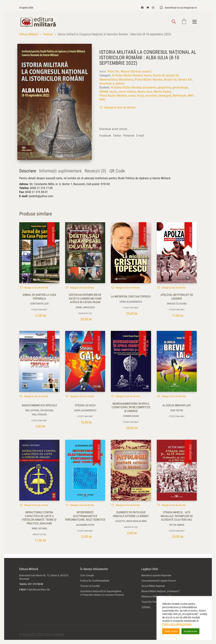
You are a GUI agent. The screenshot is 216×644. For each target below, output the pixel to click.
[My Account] (178, 8)
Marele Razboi (162, 92)
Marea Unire (145, 92)
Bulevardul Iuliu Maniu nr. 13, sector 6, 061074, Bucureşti (44, 577)
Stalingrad (165, 96)
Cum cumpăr (87, 575)
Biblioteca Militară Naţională (156, 597)
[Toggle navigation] (195, 22)
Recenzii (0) (95, 171)
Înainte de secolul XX (166, 76)
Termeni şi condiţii (90, 586)
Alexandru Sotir (85, 525)
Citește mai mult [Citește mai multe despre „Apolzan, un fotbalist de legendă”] (177, 310)
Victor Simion (177, 525)
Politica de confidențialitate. (177, 624)
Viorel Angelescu (85, 307)
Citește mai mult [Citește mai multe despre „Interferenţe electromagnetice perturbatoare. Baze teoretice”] (85, 531)
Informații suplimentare (60, 171)
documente (150, 88)
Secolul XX (170, 80)
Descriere (28, 171)
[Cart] (184, 22)
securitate (151, 96)
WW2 (102, 100)
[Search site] (174, 22)
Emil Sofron (32, 411)
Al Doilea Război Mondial (127, 76)
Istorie (148, 76)
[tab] (29, 171)
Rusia (140, 96)
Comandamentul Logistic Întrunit (159, 581)
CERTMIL (146, 607)
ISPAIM (104, 92)
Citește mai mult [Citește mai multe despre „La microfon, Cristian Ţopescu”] (131, 308)
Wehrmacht (179, 96)
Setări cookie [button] (171, 631)
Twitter (117, 136)
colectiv (120, 521)
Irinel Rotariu (39, 529)
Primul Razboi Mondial (113, 96)
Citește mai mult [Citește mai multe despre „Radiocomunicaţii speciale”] (39, 421)
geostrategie (180, 88)
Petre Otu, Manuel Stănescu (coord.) (130, 71)
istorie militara (127, 92)
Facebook (105, 136)
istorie (113, 92)
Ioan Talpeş (177, 411)
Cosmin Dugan (131, 416)
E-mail (140, 136)
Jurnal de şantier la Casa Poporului (39, 297)
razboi (132, 96)
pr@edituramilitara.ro (38, 589)
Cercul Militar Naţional (153, 586)
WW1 (191, 96)
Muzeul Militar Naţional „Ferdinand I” (161, 591)
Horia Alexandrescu (131, 302)
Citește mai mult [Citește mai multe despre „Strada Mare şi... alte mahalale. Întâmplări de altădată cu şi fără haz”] (177, 531)
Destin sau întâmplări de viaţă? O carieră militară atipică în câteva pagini (85, 299)
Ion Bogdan (47, 411)
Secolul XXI (185, 80)
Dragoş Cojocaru (177, 304)
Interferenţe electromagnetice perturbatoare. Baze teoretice (85, 516)
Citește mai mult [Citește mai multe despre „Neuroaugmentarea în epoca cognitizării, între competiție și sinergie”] (131, 422)
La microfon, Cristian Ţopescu (131, 297)
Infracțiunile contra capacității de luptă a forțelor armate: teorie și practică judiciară (39, 518)
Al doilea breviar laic (177, 405)
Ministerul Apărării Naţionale (156, 575)
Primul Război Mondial (149, 80)
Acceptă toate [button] (190, 631)
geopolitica (164, 88)
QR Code (117, 171)
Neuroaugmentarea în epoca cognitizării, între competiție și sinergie (131, 407)
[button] (117, 107)
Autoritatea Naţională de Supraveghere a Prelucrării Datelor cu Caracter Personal (102, 593)
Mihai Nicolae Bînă (136, 521)
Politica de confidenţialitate (95, 581)
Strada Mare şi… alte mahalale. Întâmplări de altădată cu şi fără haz (177, 516)
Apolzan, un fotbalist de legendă (177, 297)
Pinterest (129, 136)
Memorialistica (108, 80)
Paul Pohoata (39, 415)
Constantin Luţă (39, 304)
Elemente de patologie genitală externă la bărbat (131, 514)
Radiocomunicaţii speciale (39, 405)
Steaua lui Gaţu (85, 405)
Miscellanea (126, 80)
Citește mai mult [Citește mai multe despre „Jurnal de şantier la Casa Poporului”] (39, 310)
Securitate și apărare (112, 83)
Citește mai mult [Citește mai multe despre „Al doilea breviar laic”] (177, 417)
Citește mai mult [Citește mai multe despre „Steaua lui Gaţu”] (85, 417)
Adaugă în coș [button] (85, 313)
